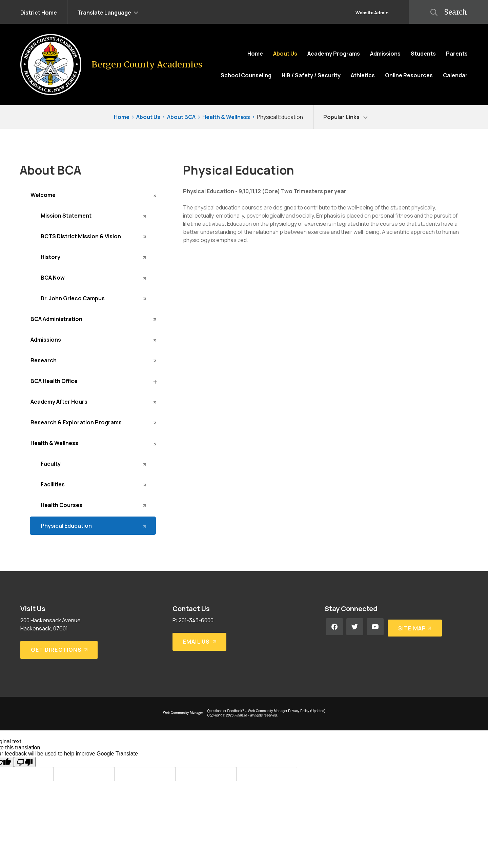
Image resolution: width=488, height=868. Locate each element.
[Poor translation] (25, 762)
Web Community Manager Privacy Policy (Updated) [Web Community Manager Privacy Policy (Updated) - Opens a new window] (287, 711)
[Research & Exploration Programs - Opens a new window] (93, 422)
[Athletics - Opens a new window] (363, 75)
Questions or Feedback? (226, 711)
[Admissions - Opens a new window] (93, 340)
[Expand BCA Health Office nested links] (155, 381)
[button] (108, 12)
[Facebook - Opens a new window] (334, 627)
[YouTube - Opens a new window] (375, 627)
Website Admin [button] (372, 13)
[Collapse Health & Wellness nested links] (155, 443)
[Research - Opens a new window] (93, 360)
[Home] (255, 54)
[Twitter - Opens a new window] (355, 627)
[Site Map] (414, 627)
